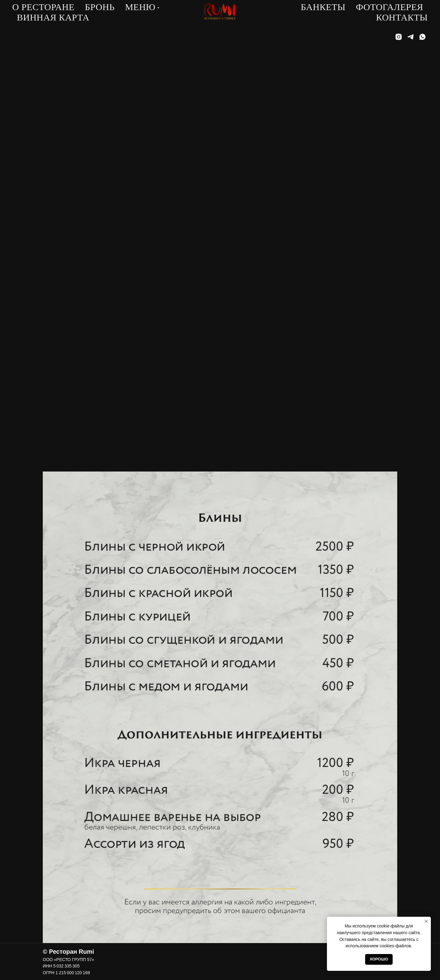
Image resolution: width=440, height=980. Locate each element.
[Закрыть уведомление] (426, 921)
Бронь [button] (100, 7)
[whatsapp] (422, 37)
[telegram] (411, 37)
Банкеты (323, 7)
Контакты (402, 17)
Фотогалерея (390, 7)
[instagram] (399, 37)
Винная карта (53, 17)
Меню (140, 7)
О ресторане (43, 7)
